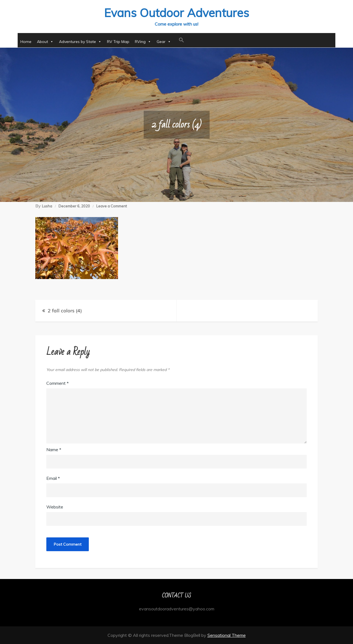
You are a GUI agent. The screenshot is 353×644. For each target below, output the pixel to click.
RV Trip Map (118, 42)
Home (26, 42)
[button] (181, 40)
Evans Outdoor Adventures (176, 13)
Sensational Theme (227, 635)
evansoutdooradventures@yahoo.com (177, 609)
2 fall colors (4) (65, 311)
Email (53, 478)
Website (55, 507)
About (45, 42)
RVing (143, 42)
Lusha (47, 206)
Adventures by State (80, 42)
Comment (58, 383)
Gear (164, 42)
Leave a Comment (112, 206)
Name (54, 450)
